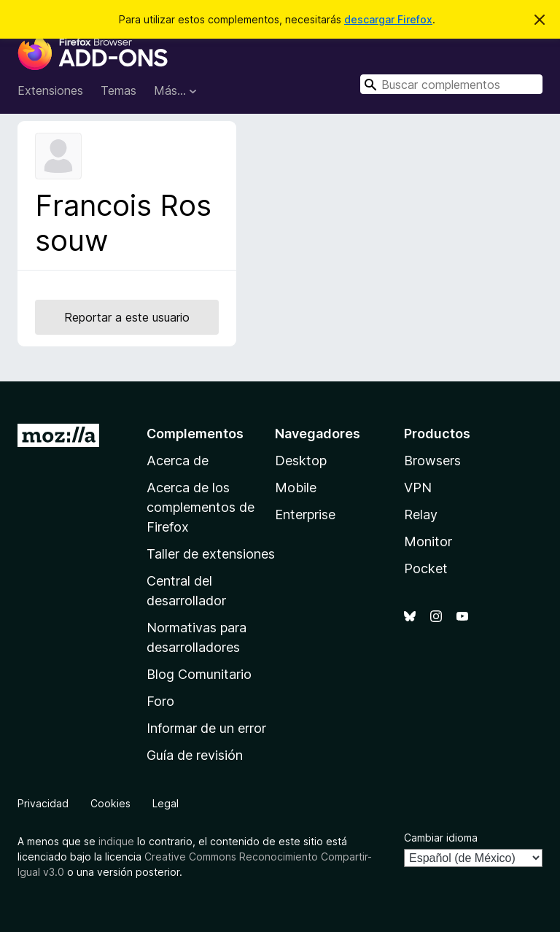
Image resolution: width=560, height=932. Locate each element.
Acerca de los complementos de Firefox (201, 507)
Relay (421, 514)
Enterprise (305, 514)
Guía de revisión (195, 755)
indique (116, 841)
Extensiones (50, 90)
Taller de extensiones (211, 554)
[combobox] (451, 84)
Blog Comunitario (199, 674)
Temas (118, 90)
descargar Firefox (388, 19)
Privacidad (43, 803)
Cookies (110, 803)
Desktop (301, 461)
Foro (160, 701)
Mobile (296, 488)
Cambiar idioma (441, 838)
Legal (166, 803)
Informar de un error (206, 728)
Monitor (428, 541)
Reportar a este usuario (127, 317)
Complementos (195, 434)
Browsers (432, 461)
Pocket (426, 568)
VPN (418, 488)
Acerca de (178, 461)
